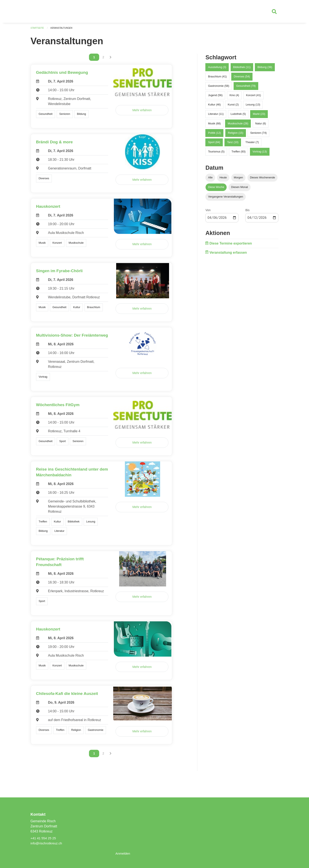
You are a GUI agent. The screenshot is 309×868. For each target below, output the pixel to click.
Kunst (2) (233, 106)
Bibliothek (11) (242, 69)
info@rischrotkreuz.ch (47, 843)
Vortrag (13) (260, 153)
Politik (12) (214, 134)
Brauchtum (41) (217, 78)
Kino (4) (234, 97)
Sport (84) (214, 144)
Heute (223, 179)
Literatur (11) (216, 116)
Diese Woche (216, 189)
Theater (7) (252, 144)
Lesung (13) (253, 106)
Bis (247, 212)
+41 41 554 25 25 (44, 838)
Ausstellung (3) (217, 69)
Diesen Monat (239, 189)
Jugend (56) (215, 97)
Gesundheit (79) (246, 88)
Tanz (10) (233, 144)
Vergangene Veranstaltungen (226, 199)
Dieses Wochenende (262, 179)
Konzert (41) (253, 97)
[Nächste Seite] (111, 59)
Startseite (38, 30)
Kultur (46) (214, 106)
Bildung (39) (265, 69)
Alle (210, 179)
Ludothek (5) (238, 116)
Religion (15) (236, 134)
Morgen (238, 179)
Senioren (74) (258, 134)
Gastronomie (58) (219, 88)
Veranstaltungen (63, 30)
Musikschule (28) (238, 125)
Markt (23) (259, 116)
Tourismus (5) (216, 153)
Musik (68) (214, 125)
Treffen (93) (238, 153)
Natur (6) (261, 125)
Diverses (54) (242, 78)
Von (208, 212)
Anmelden (123, 853)
